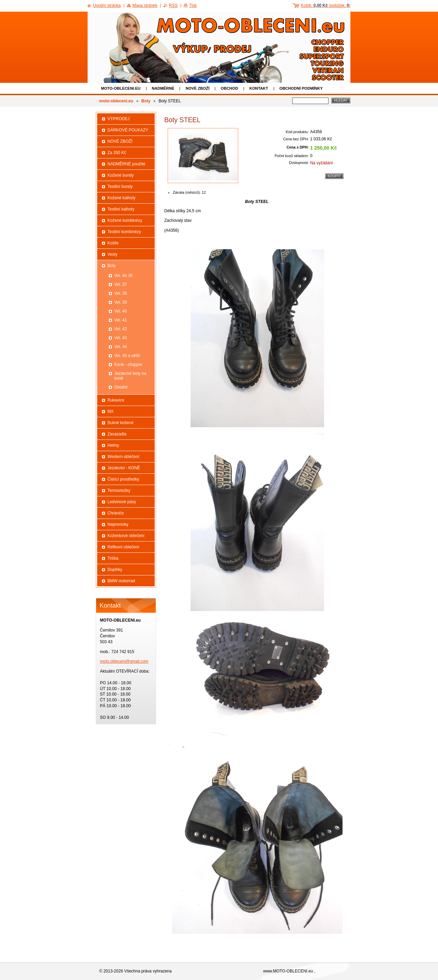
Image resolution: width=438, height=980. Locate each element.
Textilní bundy (120, 187)
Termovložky (119, 491)
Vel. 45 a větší (127, 356)
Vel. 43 (121, 338)
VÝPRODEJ (119, 119)
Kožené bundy (121, 175)
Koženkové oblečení (126, 536)
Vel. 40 (121, 311)
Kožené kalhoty (121, 198)
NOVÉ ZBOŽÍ (197, 88)
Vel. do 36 (123, 276)
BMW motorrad (121, 581)
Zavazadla (117, 434)
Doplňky (115, 570)
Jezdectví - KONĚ (124, 468)
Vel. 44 (121, 347)
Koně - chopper (128, 365)
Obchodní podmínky (301, 88)
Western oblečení (123, 457)
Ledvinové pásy (122, 502)
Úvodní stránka (107, 5)
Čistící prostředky (123, 479)
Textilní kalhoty (121, 209)
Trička (113, 558)
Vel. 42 (121, 329)
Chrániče (116, 513)
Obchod (229, 88)
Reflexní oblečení (123, 547)
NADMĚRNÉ (163, 88)
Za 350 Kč (117, 153)
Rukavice (116, 400)
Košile (113, 243)
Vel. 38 (121, 293)
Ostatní (121, 387)
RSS (173, 5)
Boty (146, 101)
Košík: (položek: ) (326, 5)
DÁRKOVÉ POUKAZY (128, 130)
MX (111, 411)
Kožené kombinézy (125, 220)
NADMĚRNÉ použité (126, 164)
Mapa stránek (145, 5)
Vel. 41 (121, 320)
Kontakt (259, 88)
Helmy (113, 445)
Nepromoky (118, 524)
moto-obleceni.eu (121, 88)
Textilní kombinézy (124, 232)
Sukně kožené (120, 423)
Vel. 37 (121, 284)
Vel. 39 (121, 302)
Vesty (112, 254)
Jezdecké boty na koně (130, 376)
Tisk (193, 5)
